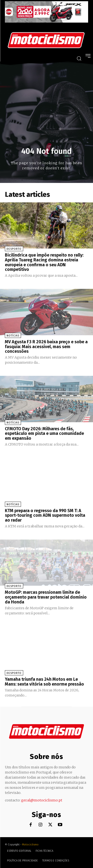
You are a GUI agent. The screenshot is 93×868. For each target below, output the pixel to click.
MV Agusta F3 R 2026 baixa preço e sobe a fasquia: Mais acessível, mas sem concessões (46, 347)
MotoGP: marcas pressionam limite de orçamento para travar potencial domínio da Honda (46, 597)
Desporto (14, 249)
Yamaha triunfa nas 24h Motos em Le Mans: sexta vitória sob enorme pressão (44, 682)
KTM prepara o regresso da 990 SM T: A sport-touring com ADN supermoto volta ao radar (45, 516)
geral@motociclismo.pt (42, 800)
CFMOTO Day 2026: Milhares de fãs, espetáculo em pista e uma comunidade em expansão (44, 434)
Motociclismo (30, 845)
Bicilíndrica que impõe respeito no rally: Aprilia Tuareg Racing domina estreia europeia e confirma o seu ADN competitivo (44, 262)
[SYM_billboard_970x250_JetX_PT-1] (46, 21)
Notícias (13, 336)
